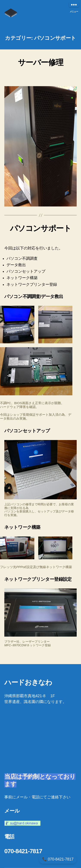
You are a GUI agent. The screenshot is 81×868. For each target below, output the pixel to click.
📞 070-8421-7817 (58, 859)
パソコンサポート (40, 228)
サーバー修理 (40, 62)
